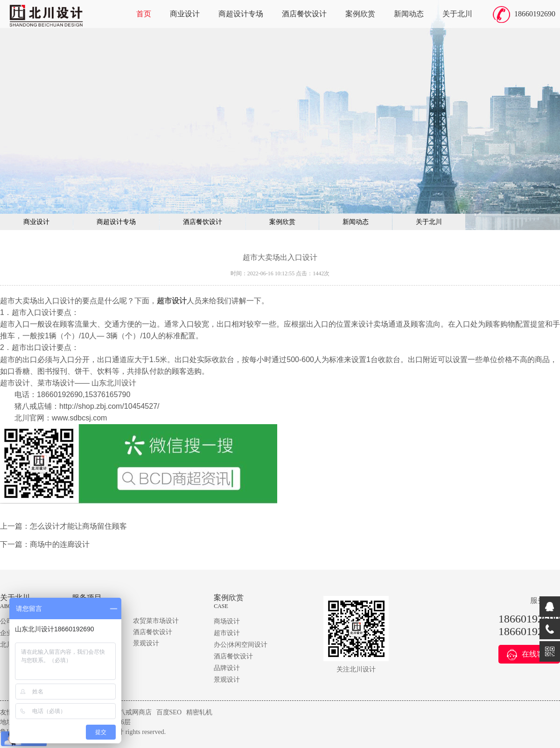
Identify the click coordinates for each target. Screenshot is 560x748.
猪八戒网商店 (132, 712)
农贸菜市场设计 (156, 621)
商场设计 (227, 621)
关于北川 (457, 14)
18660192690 (535, 14)
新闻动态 (409, 14)
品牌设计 (227, 668)
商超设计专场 (241, 14)
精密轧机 (199, 712)
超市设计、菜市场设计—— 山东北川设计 (68, 383)
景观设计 (146, 643)
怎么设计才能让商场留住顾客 (78, 526)
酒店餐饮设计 (304, 14)
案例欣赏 (360, 14)
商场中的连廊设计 (60, 544)
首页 (144, 14)
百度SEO (169, 712)
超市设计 (227, 633)
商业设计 (185, 14)
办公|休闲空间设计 (241, 645)
